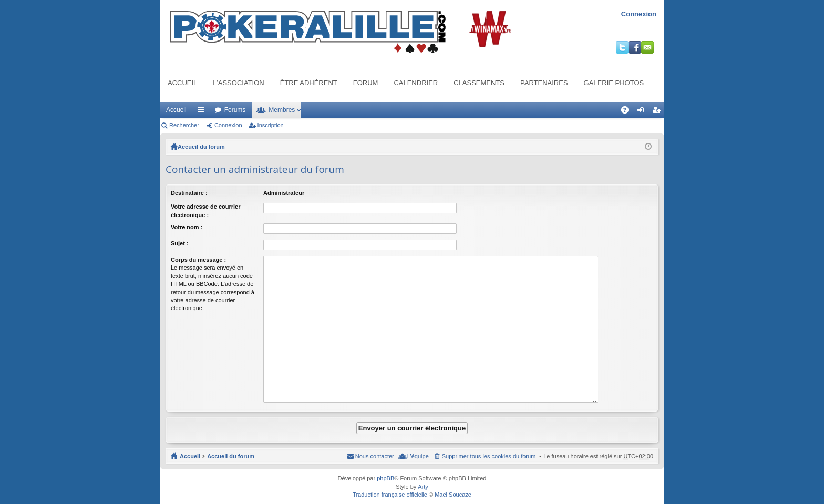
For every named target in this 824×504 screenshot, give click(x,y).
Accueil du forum (201, 147)
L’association (238, 83)
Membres (282, 110)
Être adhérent (309, 83)
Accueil (182, 83)
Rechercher (184, 125)
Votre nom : (187, 227)
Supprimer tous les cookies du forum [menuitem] (489, 444)
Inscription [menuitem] (659, 112)
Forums (235, 110)
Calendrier (416, 83)
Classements (479, 83)
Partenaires (544, 83)
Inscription (271, 125)
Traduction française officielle (390, 482)
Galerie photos (614, 83)
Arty (423, 475)
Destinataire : (189, 193)
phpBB (385, 466)
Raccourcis (203, 112)
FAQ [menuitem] (628, 112)
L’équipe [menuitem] (418, 444)
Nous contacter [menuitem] (375, 444)
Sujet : (180, 243)
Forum (366, 83)
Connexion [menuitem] (643, 112)
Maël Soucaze (453, 482)
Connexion (639, 14)
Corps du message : (198, 260)
